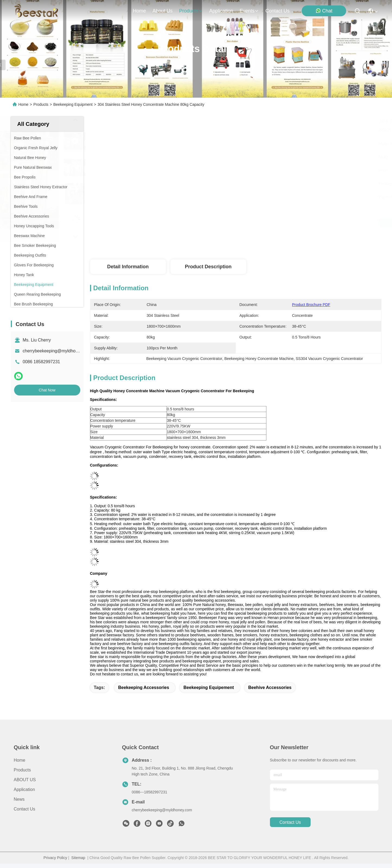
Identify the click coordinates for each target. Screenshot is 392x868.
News (19, 799)
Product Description (208, 267)
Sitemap (78, 858)
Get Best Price (281, 223)
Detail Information (128, 267)
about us (162, 11)
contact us (277, 11)
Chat (324, 11)
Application (24, 789)
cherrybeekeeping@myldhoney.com (57, 351)
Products (41, 104)
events (249, 11)
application (221, 11)
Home (139, 11)
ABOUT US (25, 780)
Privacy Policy (55, 858)
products (191, 11)
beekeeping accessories (144, 687)
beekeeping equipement (209, 687)
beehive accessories (270, 687)
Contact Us (25, 809)
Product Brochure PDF (311, 305)
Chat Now (47, 390)
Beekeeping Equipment (73, 104)
